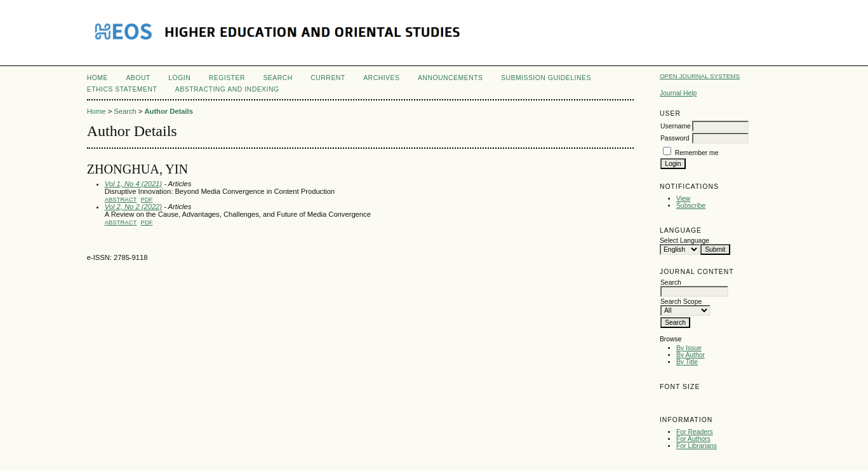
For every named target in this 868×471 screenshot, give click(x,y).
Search (277, 78)
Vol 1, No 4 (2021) (133, 184)
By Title (687, 362)
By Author (691, 355)
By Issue (689, 348)
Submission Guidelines (546, 78)
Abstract (121, 199)
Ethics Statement (122, 89)
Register (227, 78)
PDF (147, 199)
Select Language (684, 241)
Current (328, 78)
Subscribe (691, 206)
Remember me (697, 153)
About (138, 78)
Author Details (168, 111)
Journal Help (678, 93)
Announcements (451, 78)
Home (97, 78)
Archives (381, 78)
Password (675, 138)
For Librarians (697, 446)
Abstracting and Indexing (227, 89)
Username (676, 126)
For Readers (695, 432)
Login (179, 78)
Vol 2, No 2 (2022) (133, 207)
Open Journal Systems (700, 76)
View (683, 199)
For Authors (693, 439)
